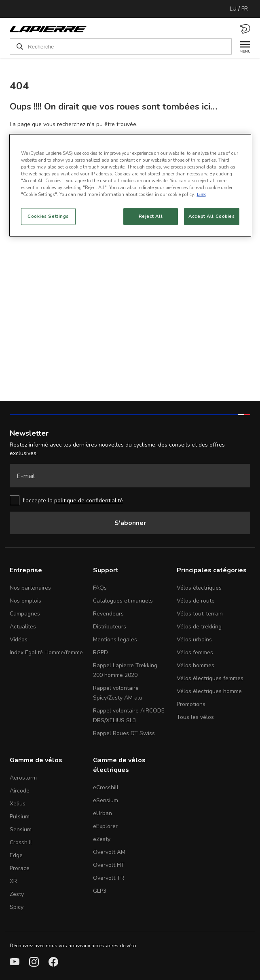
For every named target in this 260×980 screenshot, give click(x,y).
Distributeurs (110, 627)
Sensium (21, 829)
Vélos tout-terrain (200, 614)
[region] (130, 185)
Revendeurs (108, 614)
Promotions (191, 704)
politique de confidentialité (89, 501)
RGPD (100, 652)
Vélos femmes (195, 652)
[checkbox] (130, 500)
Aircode (20, 791)
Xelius (18, 804)
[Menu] (241, 46)
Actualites (23, 627)
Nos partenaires (30, 588)
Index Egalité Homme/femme (46, 652)
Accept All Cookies (211, 216)
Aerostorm (23, 778)
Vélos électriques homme (209, 691)
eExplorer (105, 826)
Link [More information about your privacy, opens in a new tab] (201, 194)
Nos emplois (25, 601)
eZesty (102, 839)
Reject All (151, 216)
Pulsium (20, 817)
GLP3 (100, 891)
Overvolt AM (109, 852)
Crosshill (21, 842)
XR (13, 881)
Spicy (17, 907)
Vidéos (19, 640)
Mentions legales (115, 640)
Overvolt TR (109, 878)
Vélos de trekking (199, 627)
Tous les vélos (195, 717)
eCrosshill (106, 787)
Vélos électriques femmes (210, 678)
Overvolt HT (109, 865)
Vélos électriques (199, 588)
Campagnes (25, 614)
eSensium (106, 800)
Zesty (17, 894)
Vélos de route (196, 601)
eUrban (103, 813)
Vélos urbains (194, 640)
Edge (16, 855)
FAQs (100, 588)
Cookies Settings (48, 216)
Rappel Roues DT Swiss (124, 733)
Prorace (20, 868)
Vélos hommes (196, 665)
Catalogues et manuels (123, 601)
